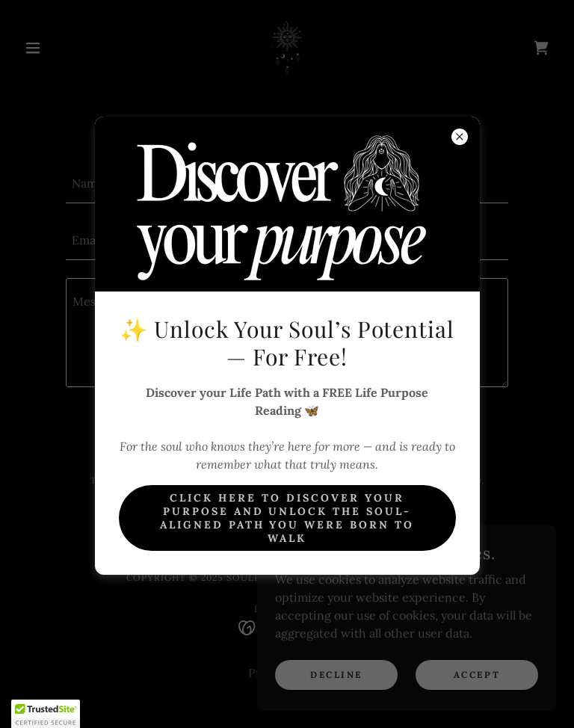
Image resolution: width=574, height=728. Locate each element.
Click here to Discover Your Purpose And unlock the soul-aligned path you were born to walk (287, 518)
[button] (46, 714)
